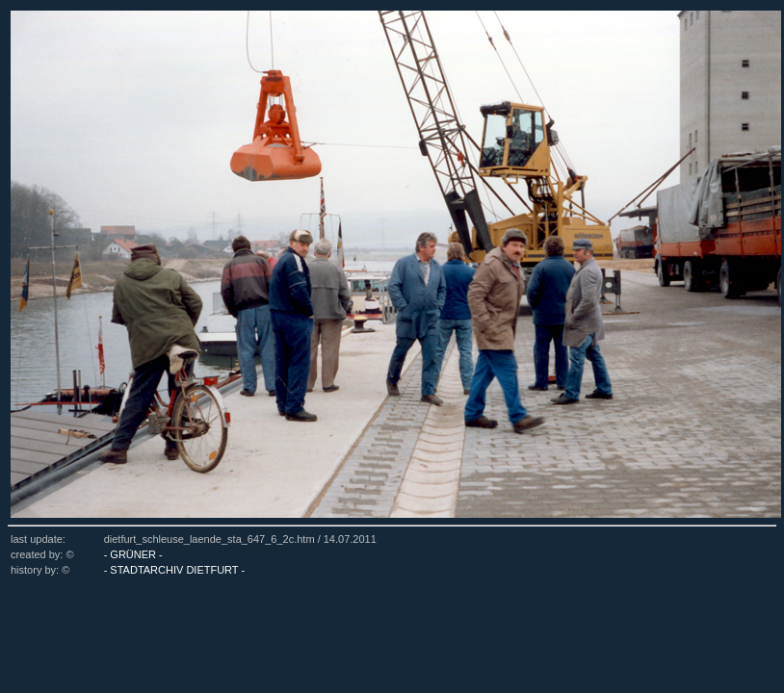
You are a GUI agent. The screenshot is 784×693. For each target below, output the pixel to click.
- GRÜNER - (133, 554)
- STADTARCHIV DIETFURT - (174, 570)
